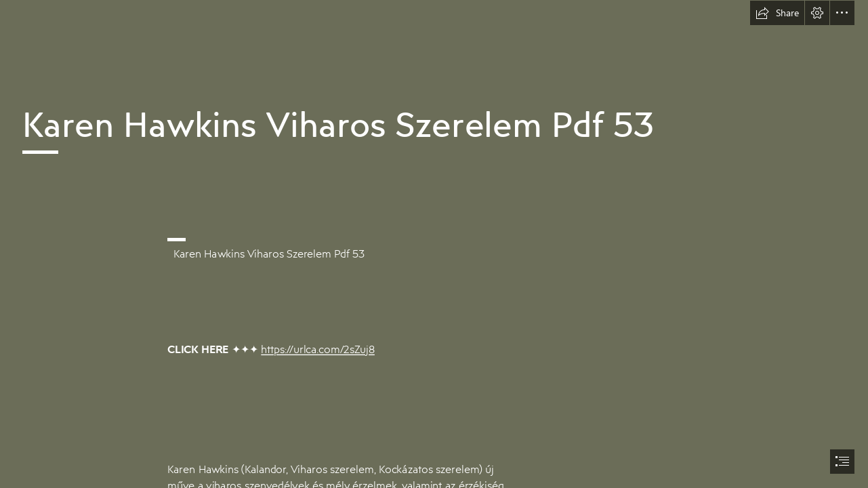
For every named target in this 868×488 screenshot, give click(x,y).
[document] (434, 244)
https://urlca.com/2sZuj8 (318, 349)
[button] (777, 13)
